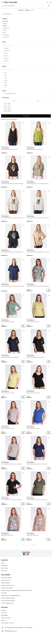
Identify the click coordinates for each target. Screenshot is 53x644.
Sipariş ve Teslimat (6, 580)
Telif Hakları (4, 593)
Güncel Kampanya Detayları (8, 601)
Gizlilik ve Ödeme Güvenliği (8, 598)
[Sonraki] (35, 545)
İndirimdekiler (4, 615)
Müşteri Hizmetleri (6, 618)
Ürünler (27, 10)
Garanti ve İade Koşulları (7, 588)
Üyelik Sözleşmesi (6, 583)
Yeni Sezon (4, 613)
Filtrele (26, 116)
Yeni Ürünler (4, 571)
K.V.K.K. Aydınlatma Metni (7, 603)
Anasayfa (3, 610)
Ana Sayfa (21, 10)
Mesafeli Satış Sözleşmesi (7, 585)
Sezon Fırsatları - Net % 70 (8, 623)
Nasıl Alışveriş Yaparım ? (7, 578)
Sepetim (3, 620)
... (29, 545)
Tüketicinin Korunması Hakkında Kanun (11, 596)
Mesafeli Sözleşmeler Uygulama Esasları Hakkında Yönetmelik (16, 590)
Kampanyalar (4, 566)
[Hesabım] (48, 2)
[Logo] (11, 2)
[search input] (26, 6)
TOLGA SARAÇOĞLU (7, 14)
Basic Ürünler (4, 568)
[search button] (49, 6)
